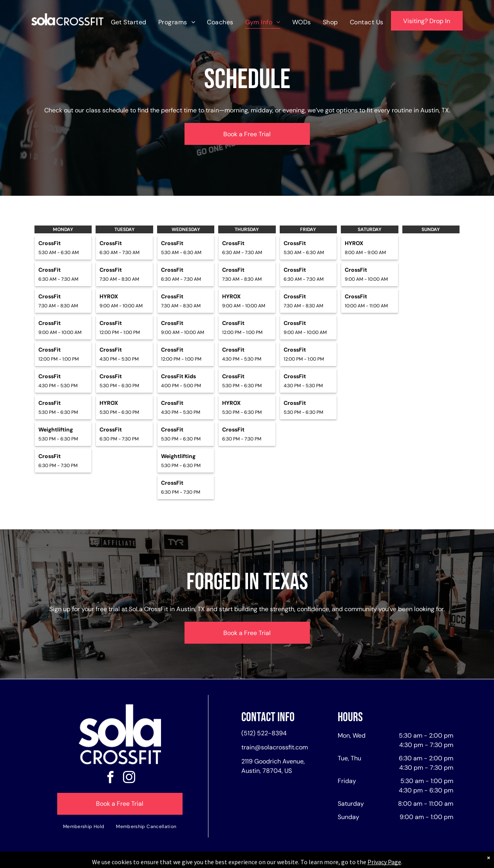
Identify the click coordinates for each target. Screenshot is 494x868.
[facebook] (110, 779)
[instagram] (129, 779)
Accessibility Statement (263, 861)
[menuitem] (129, 22)
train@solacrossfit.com (275, 747)
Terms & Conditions (311, 861)
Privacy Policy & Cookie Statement (198, 861)
